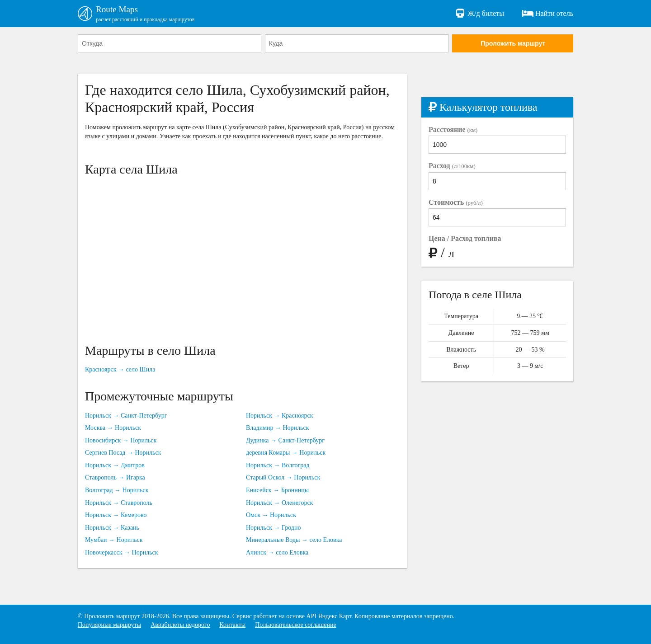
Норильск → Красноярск (279, 416)
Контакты (232, 625)
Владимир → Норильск (278, 428)
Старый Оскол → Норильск (283, 478)
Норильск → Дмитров (115, 466)
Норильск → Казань (112, 528)
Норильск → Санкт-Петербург (126, 416)
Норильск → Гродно (273, 528)
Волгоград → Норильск (117, 491)
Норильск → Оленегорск (279, 503)
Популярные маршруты (109, 625)
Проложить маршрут (513, 44)
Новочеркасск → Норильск (122, 553)
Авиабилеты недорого (180, 625)
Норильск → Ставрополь (119, 503)
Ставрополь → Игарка (115, 478)
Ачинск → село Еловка (277, 553)
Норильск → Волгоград (278, 466)
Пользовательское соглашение (296, 625)
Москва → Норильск (113, 428)
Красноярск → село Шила (120, 370)
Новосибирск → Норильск (121, 441)
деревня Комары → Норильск (286, 454)
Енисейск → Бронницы (277, 491)
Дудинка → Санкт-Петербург (285, 441)
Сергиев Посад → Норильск (123, 454)
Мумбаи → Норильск (114, 541)
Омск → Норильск (271, 515)
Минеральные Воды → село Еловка (294, 541)
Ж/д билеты (479, 14)
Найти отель (548, 14)
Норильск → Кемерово (116, 515)
